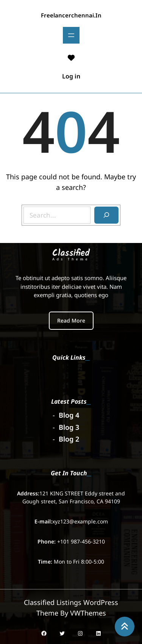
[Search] (106, 215)
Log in (71, 76)
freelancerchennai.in (71, 15)
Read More (71, 319)
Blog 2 (69, 438)
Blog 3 (69, 426)
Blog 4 (69, 414)
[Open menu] (71, 35)
